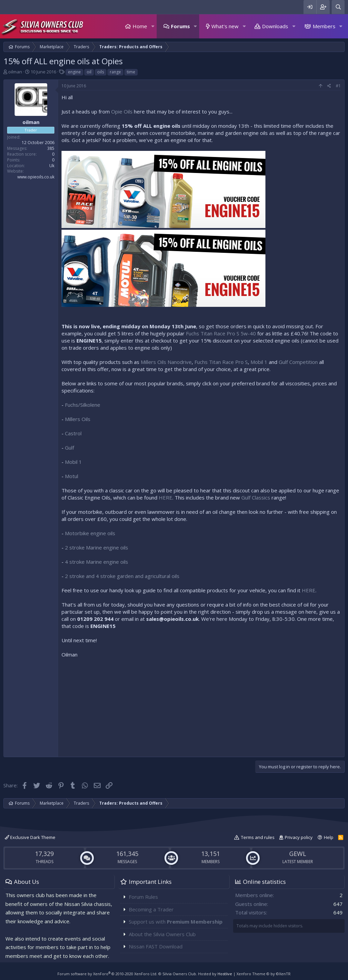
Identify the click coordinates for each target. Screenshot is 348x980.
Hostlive (225, 974)
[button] (153, 26)
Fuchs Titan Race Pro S (221, 362)
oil (89, 72)
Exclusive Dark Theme (30, 837)
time (131, 72)
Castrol (73, 433)
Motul (72, 476)
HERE (166, 497)
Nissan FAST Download (156, 946)
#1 (338, 86)
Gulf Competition (298, 362)
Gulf (69, 448)
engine (74, 72)
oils (101, 72)
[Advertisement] (201, 706)
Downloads (275, 26)
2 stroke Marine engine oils (97, 547)
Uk (52, 166)
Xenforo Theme (264, 974)
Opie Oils (122, 111)
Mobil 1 (259, 362)
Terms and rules (258, 837)
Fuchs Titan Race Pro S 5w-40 (221, 333)
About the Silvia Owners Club (162, 934)
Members (324, 26)
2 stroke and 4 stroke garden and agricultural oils (122, 576)
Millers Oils (78, 419)
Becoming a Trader (151, 909)
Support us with (176, 922)
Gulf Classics (256, 497)
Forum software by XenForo (107, 974)
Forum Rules (143, 897)
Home (140, 26)
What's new (225, 26)
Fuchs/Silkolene (83, 405)
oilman (15, 72)
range (115, 72)
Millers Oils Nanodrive (166, 362)
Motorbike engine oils (90, 533)
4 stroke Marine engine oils (97, 562)
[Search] (338, 7)
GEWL (298, 854)
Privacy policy (299, 837)
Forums (180, 26)
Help (329, 837)
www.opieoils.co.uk (36, 177)
